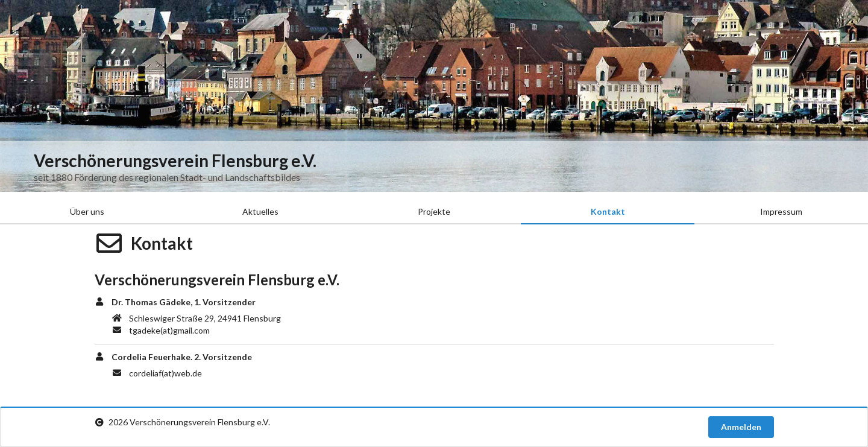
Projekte (434, 211)
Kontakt (608, 211)
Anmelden (741, 427)
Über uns (87, 211)
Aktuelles (260, 211)
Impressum (781, 211)
